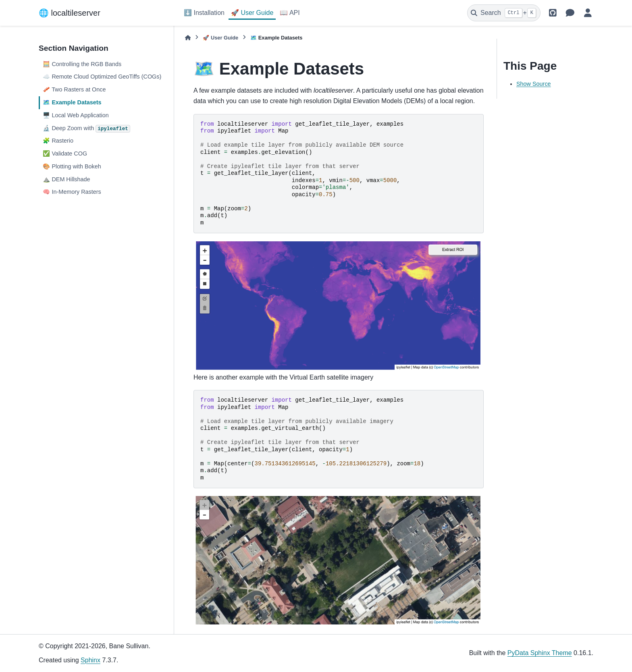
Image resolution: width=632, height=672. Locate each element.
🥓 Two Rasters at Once (74, 89)
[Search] (504, 13)
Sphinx (90, 660)
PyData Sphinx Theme (540, 653)
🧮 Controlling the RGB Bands (82, 64)
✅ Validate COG (65, 153)
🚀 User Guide (252, 13)
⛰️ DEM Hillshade (66, 179)
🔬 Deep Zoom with (86, 129)
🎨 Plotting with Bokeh (72, 166)
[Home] (188, 38)
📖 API (290, 13)
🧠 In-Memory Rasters (72, 192)
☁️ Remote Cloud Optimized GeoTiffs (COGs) (102, 77)
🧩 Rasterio (58, 141)
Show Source (534, 84)
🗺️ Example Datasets (72, 102)
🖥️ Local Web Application (76, 115)
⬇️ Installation (204, 13)
